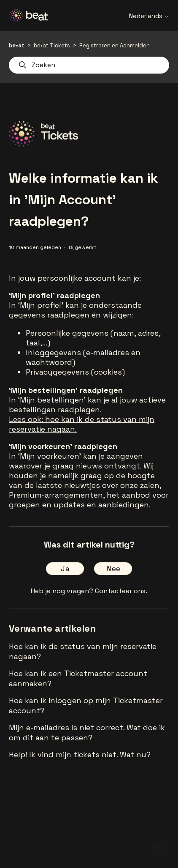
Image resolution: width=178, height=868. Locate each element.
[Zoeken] (89, 65)
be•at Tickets (52, 45)
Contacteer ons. (121, 591)
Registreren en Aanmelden (115, 45)
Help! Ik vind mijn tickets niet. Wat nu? (80, 754)
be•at (17, 45)
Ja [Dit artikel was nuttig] (65, 568)
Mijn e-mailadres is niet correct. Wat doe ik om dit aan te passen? (87, 732)
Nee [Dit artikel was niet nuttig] (113, 568)
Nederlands (149, 16)
